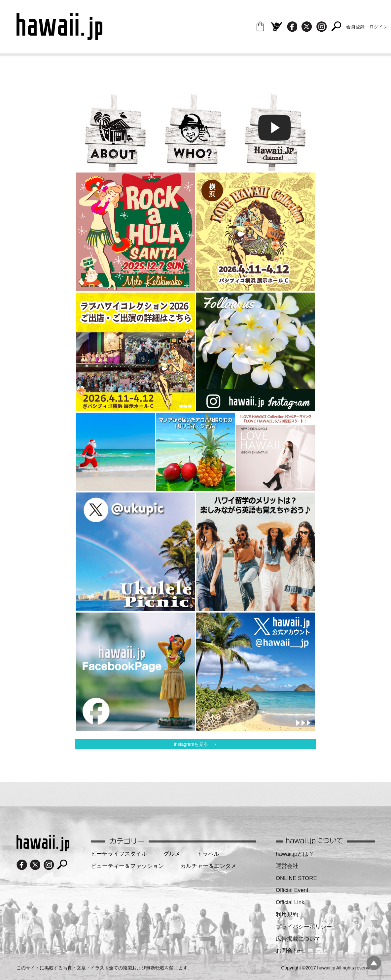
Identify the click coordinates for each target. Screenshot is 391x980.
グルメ (172, 854)
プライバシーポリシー (304, 927)
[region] (135, 232)
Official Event (292, 890)
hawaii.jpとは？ (295, 854)
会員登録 (355, 27)
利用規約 (287, 915)
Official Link (290, 902)
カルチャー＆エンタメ (208, 866)
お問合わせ (290, 951)
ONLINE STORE (296, 878)
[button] (135, 232)
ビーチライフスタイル (119, 854)
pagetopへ (374, 963)
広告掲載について (298, 939)
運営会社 (287, 866)
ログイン (378, 27)
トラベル (208, 854)
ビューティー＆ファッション (127, 866)
